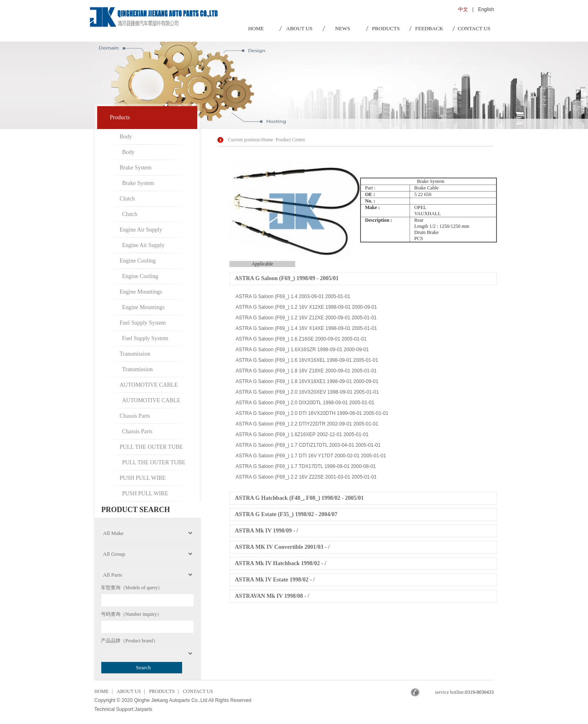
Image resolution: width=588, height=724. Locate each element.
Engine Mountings (141, 292)
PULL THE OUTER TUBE (151, 447)
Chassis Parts (135, 416)
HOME (256, 28)
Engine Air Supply (141, 230)
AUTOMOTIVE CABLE (149, 385)
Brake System (136, 168)
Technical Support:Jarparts (123, 709)
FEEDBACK (429, 28)
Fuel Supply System (143, 323)
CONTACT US (474, 28)
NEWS (343, 28)
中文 (463, 9)
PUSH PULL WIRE (143, 478)
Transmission (135, 354)
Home (267, 140)
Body (126, 137)
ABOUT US (299, 28)
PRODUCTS (386, 28)
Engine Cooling (138, 261)
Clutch (127, 199)
